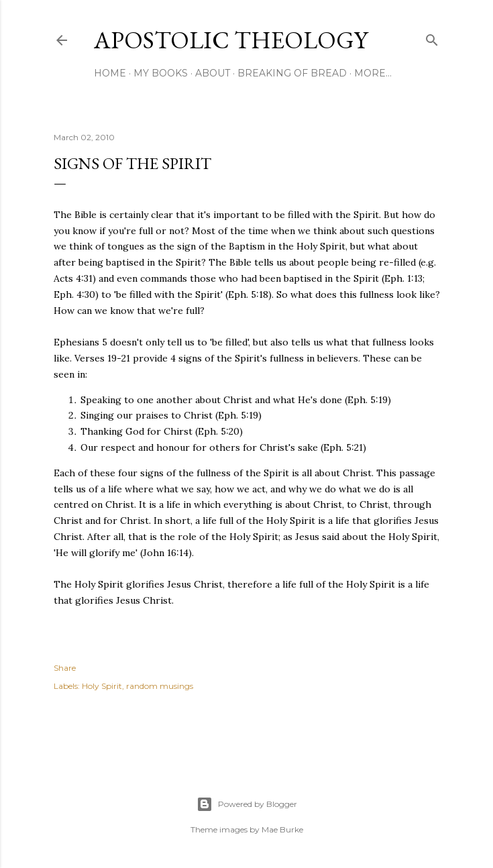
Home (110, 73)
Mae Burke (282, 829)
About (213, 73)
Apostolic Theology (231, 40)
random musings (160, 686)
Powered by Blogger (247, 804)
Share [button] (65, 668)
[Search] (432, 37)
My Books (161, 73)
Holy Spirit (102, 686)
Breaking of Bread (292, 73)
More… (373, 73)
